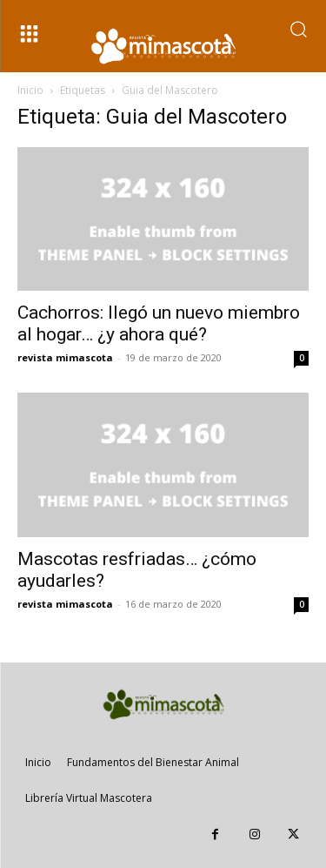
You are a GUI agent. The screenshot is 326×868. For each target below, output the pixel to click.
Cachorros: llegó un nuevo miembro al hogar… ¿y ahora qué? (159, 323)
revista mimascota (65, 357)
